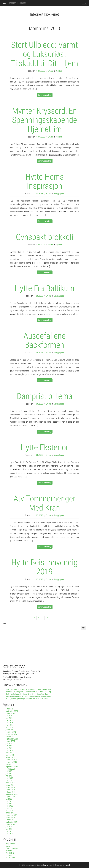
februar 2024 (10, 755)
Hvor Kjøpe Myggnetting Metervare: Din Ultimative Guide (27, 699)
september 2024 (12, 739)
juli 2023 (9, 771)
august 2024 (10, 741)
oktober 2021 (10, 820)
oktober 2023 (10, 764)
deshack (67, 865)
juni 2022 (9, 801)
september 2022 (12, 794)
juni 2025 (9, 718)
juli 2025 (9, 716)
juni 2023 (9, 774)
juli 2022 (9, 799)
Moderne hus (10, 851)
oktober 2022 (10, 792)
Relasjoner (10, 855)
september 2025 (12, 711)
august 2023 (10, 769)
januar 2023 (10, 785)
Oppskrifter (10, 853)
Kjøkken (59, 71)
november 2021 (11, 817)
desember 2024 (11, 732)
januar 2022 (10, 813)
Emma (51, 71)
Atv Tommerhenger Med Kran (44, 503)
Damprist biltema (45, 396)
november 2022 (11, 790)
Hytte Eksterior (44, 447)
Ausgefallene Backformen (44, 340)
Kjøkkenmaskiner (12, 848)
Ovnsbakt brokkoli (45, 237)
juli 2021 (9, 827)
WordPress (49, 865)
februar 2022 (10, 811)
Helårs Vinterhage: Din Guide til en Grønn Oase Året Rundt (27, 694)
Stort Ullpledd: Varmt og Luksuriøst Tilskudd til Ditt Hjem (44, 54)
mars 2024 (10, 753)
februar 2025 (10, 727)
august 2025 (10, 713)
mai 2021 (9, 831)
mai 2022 (9, 804)
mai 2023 (9, 776)
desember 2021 (11, 815)
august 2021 (10, 824)
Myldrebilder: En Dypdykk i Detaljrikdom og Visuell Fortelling (28, 692)
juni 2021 (9, 829)
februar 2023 (10, 783)
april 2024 (9, 750)
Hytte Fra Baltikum (45, 288)
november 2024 (11, 734)
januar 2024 (10, 757)
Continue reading (45, 95)
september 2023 (12, 767)
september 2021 (12, 822)
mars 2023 (10, 780)
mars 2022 (10, 808)
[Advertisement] (44, 646)
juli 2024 (9, 743)
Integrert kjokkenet (17, 3)
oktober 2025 (10, 709)
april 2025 (9, 723)
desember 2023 (11, 760)
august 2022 (10, 797)
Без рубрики (59, 193)
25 (47, 618)
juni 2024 (9, 746)
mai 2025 (9, 720)
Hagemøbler (10, 844)
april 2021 (9, 834)
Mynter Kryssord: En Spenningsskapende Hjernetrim (44, 120)
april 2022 (9, 806)
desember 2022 (11, 787)
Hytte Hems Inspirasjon (45, 181)
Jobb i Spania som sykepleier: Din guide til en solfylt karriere (28, 689)
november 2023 (11, 762)
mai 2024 (9, 748)
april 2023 (9, 778)
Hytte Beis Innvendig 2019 (44, 567)
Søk (4, 624)
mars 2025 (10, 725)
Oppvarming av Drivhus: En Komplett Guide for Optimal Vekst (28, 696)
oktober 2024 (10, 737)
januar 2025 (10, 730)
